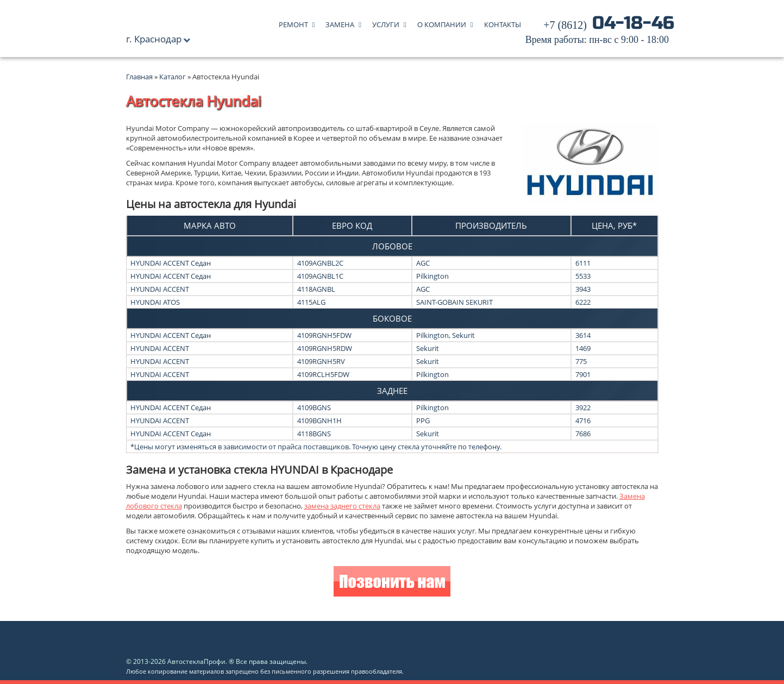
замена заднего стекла (342, 506)
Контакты (503, 22)
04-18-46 (600, 33)
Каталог (173, 77)
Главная (139, 77)
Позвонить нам (392, 583)
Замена (340, 22)
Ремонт (293, 22)
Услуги (386, 22)
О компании (442, 22)
